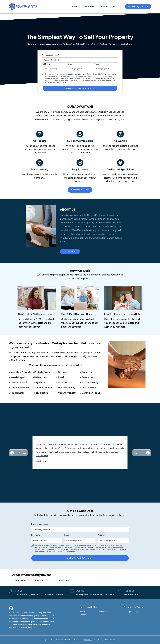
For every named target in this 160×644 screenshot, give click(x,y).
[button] (18, 453)
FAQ (115, 6)
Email (71, 64)
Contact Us (88, 6)
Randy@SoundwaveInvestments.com (95, 594)
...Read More (42, 456)
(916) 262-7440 (36, 319)
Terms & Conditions (64, 74)
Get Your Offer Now (80, 190)
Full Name (47, 64)
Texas (40, 580)
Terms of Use (110, 640)
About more (70, 251)
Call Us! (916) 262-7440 (138, 7)
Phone (97, 64)
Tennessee (20, 580)
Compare (103, 6)
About (75, 6)
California (65, 580)
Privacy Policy (81, 74)
